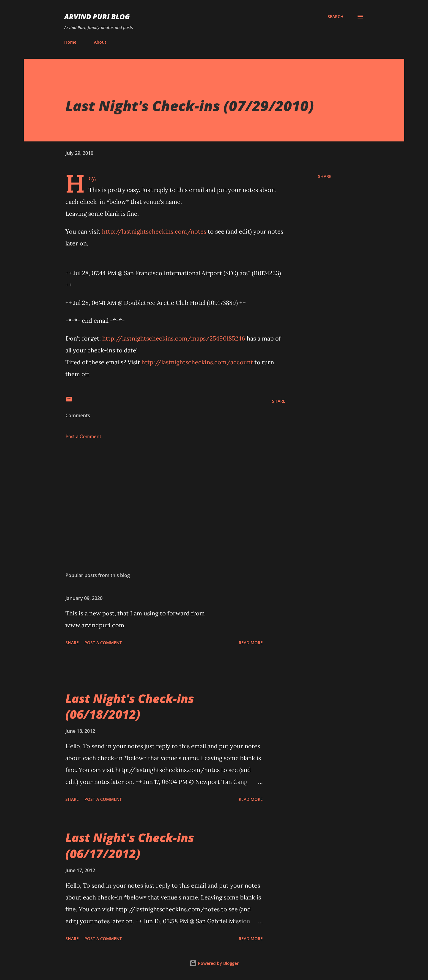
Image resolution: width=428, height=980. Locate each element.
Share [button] (325, 176)
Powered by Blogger (214, 963)
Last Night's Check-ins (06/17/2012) (130, 845)
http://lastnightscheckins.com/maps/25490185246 (174, 338)
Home (70, 42)
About (100, 42)
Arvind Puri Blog (97, 16)
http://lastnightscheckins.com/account (197, 362)
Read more (251, 643)
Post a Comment (83, 436)
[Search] (336, 17)
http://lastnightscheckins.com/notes (154, 231)
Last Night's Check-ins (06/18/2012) (130, 706)
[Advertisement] (166, 498)
